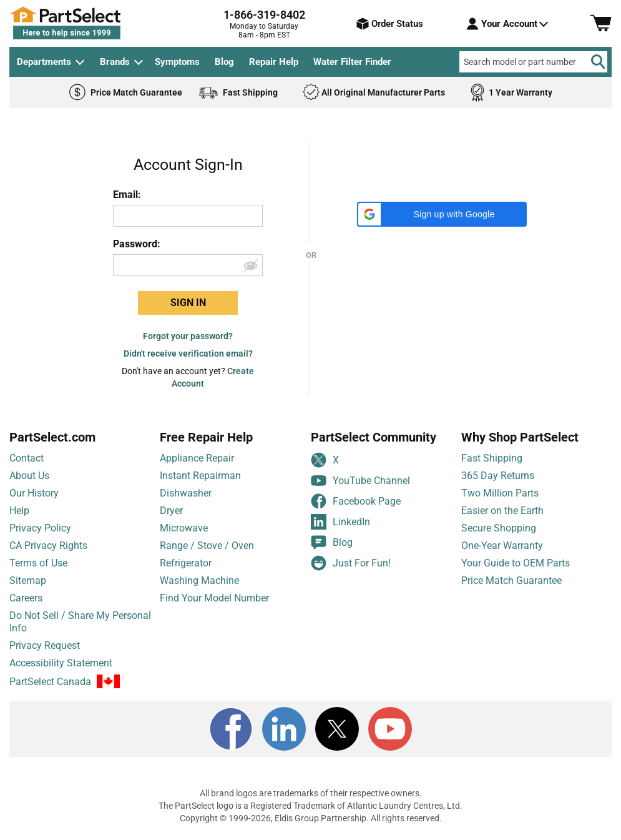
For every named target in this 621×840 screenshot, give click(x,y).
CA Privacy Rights (48, 546)
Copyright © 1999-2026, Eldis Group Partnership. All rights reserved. (311, 818)
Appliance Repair (197, 458)
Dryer (171, 511)
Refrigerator (186, 563)
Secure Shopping (499, 528)
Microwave (184, 528)
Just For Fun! (351, 563)
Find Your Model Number (214, 598)
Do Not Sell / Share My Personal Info (80, 622)
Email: (127, 195)
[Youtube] (390, 729)
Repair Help (274, 62)
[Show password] (252, 265)
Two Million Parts (500, 493)
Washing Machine (199, 581)
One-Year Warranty (502, 546)
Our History (34, 493)
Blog (224, 62)
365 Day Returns (498, 476)
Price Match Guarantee (511, 581)
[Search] (598, 62)
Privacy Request (45, 645)
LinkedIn (340, 522)
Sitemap (28, 581)
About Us (29, 476)
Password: (137, 244)
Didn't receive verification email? (188, 353)
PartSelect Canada (50, 682)
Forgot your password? (188, 336)
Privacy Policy (40, 528)
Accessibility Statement (61, 663)
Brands (115, 62)
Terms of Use (38, 563)
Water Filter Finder (352, 62)
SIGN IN (188, 303)
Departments (44, 62)
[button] (442, 214)
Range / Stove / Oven (207, 546)
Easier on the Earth (502, 511)
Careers (26, 598)
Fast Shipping (492, 458)
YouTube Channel (360, 481)
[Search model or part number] (533, 62)
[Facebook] (231, 729)
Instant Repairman (200, 476)
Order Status (390, 24)
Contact (27, 458)
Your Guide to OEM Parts (516, 563)
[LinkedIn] (284, 729)
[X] (337, 729)
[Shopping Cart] (601, 24)
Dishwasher (186, 493)
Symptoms (177, 62)
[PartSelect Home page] (87, 23)
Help (19, 511)
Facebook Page (356, 501)
